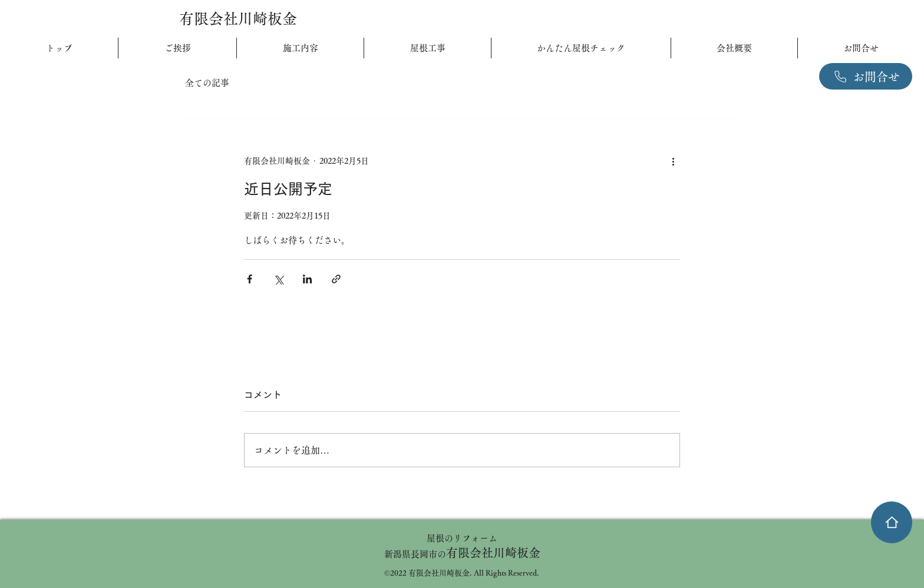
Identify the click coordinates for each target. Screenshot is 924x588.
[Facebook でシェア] (250, 279)
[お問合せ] (866, 76)
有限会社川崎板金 (238, 19)
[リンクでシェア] (336, 279)
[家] (892, 522)
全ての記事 (207, 83)
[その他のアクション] (673, 161)
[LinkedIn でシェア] (307, 279)
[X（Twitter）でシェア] (278, 279)
